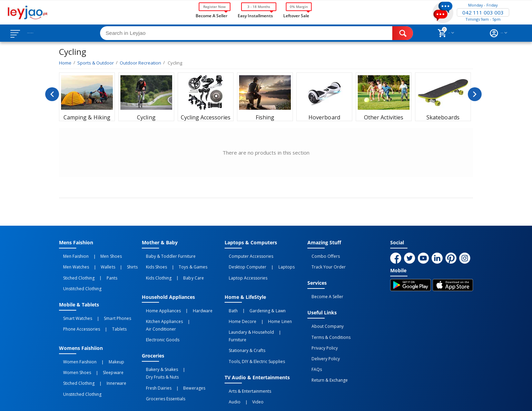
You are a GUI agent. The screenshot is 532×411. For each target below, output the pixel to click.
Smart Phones (105, 304)
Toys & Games (181, 263)
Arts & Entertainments (246, 357)
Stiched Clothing (75, 270)
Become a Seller (211, 15)
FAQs (313, 346)
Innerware (104, 357)
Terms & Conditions (327, 323)
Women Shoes (73, 349)
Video (246, 364)
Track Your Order (324, 263)
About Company (323, 316)
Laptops (274, 263)
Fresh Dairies (155, 349)
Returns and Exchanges (239, 400)
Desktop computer (243, 263)
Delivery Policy (322, 339)
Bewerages (182, 349)
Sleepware (101, 349)
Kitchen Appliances (160, 307)
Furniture (282, 315)
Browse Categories (47, 33)
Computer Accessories (247, 255)
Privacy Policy (321, 331)
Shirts (112, 263)
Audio (230, 364)
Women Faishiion (76, 342)
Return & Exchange (326, 354)
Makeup (104, 342)
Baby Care (181, 270)
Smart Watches (73, 304)
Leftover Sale (296, 15)
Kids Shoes (152, 263)
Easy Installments (255, 15)
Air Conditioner (198, 307)
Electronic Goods (159, 315)
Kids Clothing (155, 270)
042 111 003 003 (483, 12)
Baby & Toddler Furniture (167, 255)
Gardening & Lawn (255, 300)
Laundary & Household (247, 315)
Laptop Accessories (244, 270)
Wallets (96, 263)
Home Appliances (159, 300)
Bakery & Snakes (158, 342)
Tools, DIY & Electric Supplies (253, 330)
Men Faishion (72, 255)
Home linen (268, 307)
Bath (229, 300)
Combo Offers (322, 255)
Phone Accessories (77, 312)
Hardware (190, 300)
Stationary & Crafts (243, 323)
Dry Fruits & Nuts (194, 342)
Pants (100, 270)
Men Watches (72, 263)
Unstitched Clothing (78, 278)
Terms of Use (191, 400)
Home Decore (238, 307)
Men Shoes (99, 255)
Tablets (107, 312)
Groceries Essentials (161, 357)
